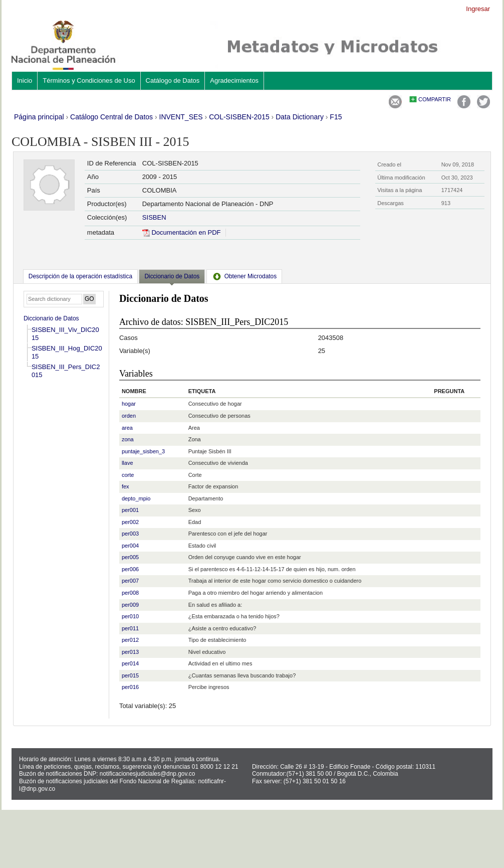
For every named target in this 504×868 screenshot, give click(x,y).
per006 (130, 569)
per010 (130, 616)
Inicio (25, 80)
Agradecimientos (234, 80)
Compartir (435, 99)
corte (128, 475)
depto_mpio (136, 498)
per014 (130, 663)
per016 (130, 687)
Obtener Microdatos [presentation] (244, 276)
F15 (336, 117)
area (127, 428)
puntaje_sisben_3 (143, 451)
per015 (130, 675)
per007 (130, 581)
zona (128, 439)
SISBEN (154, 217)
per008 (130, 593)
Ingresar (478, 9)
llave (128, 463)
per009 (130, 605)
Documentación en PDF (182, 232)
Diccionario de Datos (51, 318)
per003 (130, 534)
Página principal (39, 117)
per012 (130, 640)
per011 (130, 628)
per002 (130, 522)
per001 (130, 510)
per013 (130, 652)
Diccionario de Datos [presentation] (172, 276)
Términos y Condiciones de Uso (89, 80)
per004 (130, 546)
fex (125, 486)
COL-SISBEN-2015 (239, 117)
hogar (129, 404)
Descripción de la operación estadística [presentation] (80, 276)
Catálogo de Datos (173, 80)
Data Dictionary (300, 117)
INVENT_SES (181, 117)
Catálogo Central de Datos (111, 117)
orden (129, 416)
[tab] (80, 276)
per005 (130, 557)
